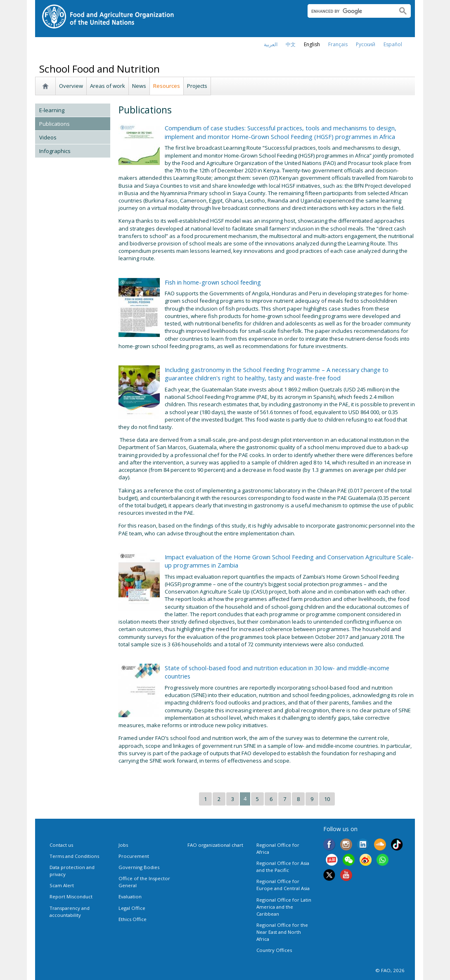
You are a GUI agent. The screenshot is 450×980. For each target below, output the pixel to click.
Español (393, 44)
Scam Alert (62, 885)
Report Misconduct (71, 896)
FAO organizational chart (215, 845)
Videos (48, 137)
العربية (271, 44)
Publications (54, 124)
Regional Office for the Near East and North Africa (282, 932)
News (139, 86)
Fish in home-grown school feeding (213, 282)
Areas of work (108, 86)
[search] (349, 11)
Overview (71, 86)
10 (327, 799)
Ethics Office (133, 919)
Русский (366, 44)
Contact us (61, 845)
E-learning (52, 110)
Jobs (123, 845)
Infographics (55, 151)
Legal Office (132, 908)
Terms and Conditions (74, 856)
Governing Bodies (139, 867)
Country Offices (274, 950)
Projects (197, 86)
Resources (167, 86)
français (338, 44)
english (312, 44)
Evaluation (130, 896)
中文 (291, 44)
